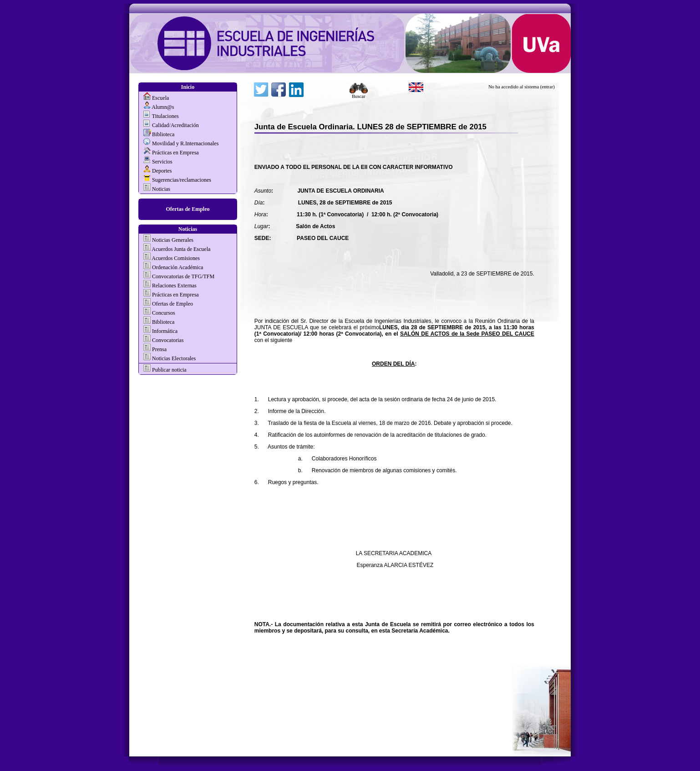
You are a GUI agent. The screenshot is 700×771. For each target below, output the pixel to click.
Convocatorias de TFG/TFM (183, 276)
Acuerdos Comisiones (176, 258)
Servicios (162, 162)
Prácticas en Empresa (175, 153)
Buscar (359, 94)
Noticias (161, 189)
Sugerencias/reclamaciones (182, 180)
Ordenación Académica (178, 267)
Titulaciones (165, 116)
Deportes (162, 171)
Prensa (159, 349)
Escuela (160, 98)
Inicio (188, 87)
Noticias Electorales (174, 358)
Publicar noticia (169, 370)
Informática (165, 331)
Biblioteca (163, 134)
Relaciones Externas (174, 286)
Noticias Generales (173, 240)
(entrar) (548, 87)
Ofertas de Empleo (188, 209)
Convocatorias (168, 340)
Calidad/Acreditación (175, 125)
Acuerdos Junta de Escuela (181, 249)
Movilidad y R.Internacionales (185, 143)
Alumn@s (163, 107)
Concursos (164, 313)
